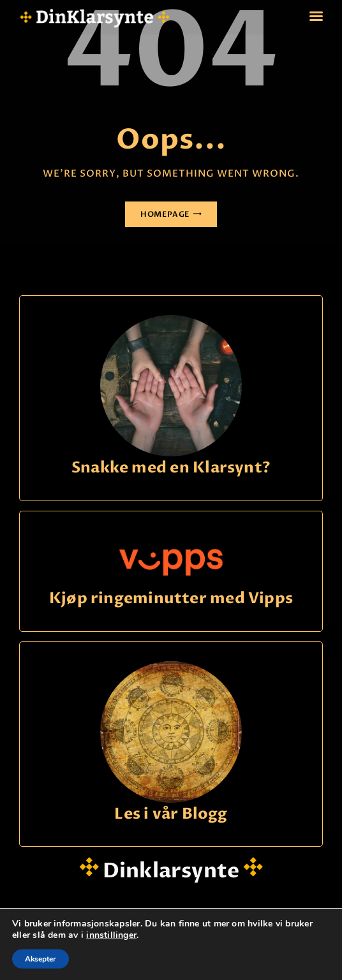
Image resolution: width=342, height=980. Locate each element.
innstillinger (111, 935)
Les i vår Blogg (171, 815)
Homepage (165, 214)
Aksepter (41, 959)
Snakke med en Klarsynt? (171, 468)
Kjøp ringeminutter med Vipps (171, 599)
